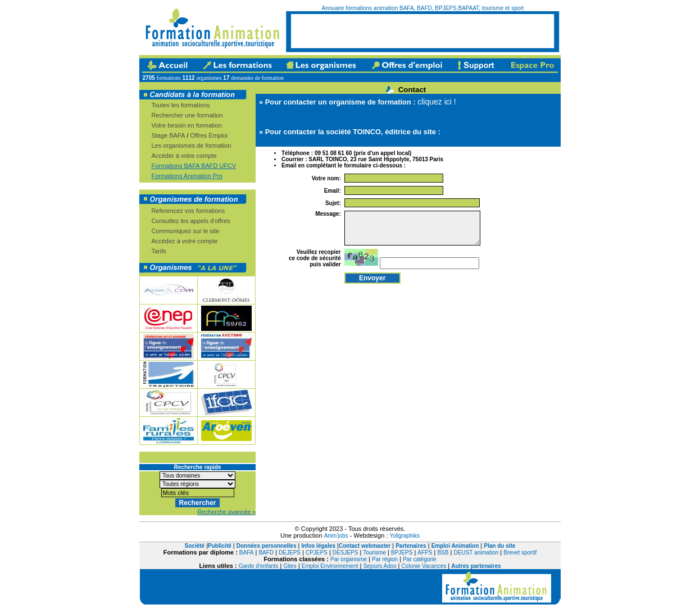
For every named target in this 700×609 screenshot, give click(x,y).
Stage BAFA (168, 135)
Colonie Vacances (424, 566)
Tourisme (374, 553)
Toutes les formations (180, 105)
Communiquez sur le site (185, 231)
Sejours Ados (379, 566)
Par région (385, 559)
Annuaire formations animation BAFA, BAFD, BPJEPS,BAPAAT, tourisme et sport (423, 8)
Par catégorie (419, 559)
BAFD (266, 553)
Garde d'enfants (259, 566)
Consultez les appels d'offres (190, 221)
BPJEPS (402, 553)
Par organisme (349, 559)
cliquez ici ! (437, 102)
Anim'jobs (336, 536)
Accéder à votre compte (184, 156)
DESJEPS (346, 553)
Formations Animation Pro (187, 176)
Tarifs (158, 251)
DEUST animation (476, 553)
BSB (443, 553)
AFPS (425, 553)
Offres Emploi (209, 135)
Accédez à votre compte (184, 241)
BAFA (247, 553)
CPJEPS (317, 553)
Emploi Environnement (330, 566)
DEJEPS (290, 553)
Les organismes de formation (191, 146)
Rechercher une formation (187, 115)
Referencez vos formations (188, 211)
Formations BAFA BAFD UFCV (194, 166)
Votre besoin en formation (186, 125)
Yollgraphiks (404, 536)
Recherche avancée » (226, 512)
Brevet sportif (520, 553)
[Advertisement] (422, 31)
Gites (290, 566)
